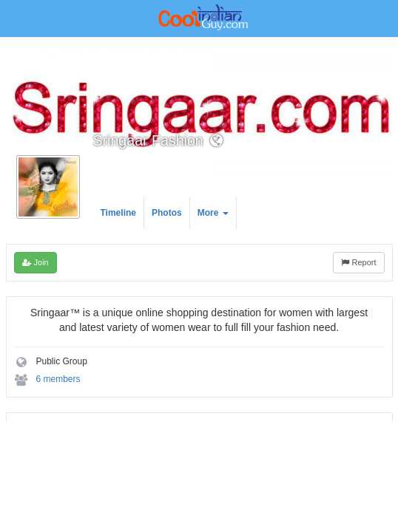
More (213, 213)
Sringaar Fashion (148, 140)
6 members (58, 379)
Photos (167, 213)
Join (36, 262)
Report (358, 262)
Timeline (118, 213)
